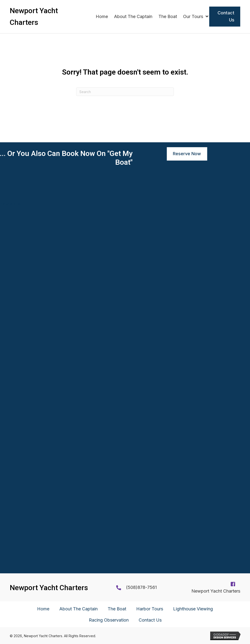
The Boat (117, 609)
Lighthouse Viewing (193, 609)
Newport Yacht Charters (216, 591)
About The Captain (78, 609)
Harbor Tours (150, 609)
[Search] (125, 92)
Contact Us (150, 620)
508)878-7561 (142, 587)
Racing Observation (109, 620)
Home (43, 609)
